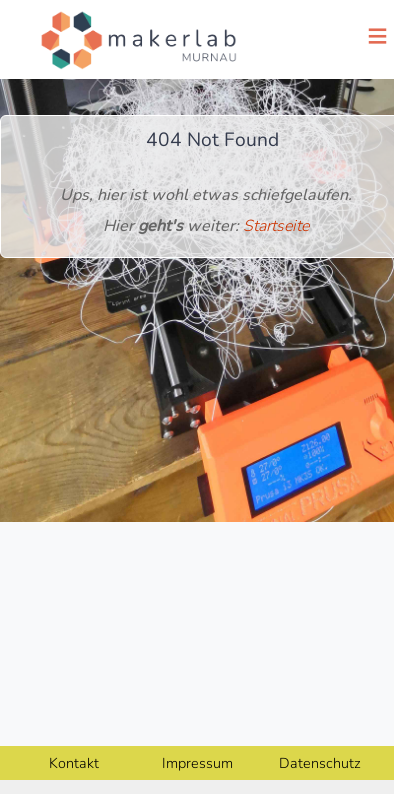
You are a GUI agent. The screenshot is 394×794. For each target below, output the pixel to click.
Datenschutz (320, 763)
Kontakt (74, 763)
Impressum (197, 763)
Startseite (276, 226)
